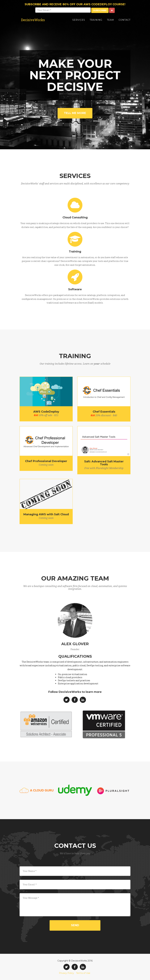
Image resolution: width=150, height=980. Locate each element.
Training (96, 23)
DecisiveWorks (35, 22)
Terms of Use (83, 973)
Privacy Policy (66, 973)
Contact (125, 23)
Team (110, 23)
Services (79, 23)
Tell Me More (75, 113)
